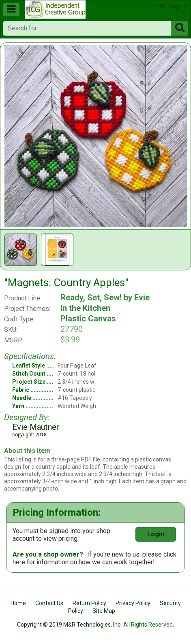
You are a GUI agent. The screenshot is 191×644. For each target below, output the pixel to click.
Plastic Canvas (88, 319)
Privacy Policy (133, 603)
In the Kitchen (85, 308)
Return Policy (89, 603)
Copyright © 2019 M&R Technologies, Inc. (69, 625)
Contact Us (49, 603)
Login (156, 534)
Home (18, 603)
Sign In (174, 6)
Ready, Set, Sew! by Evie (105, 298)
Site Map (104, 611)
